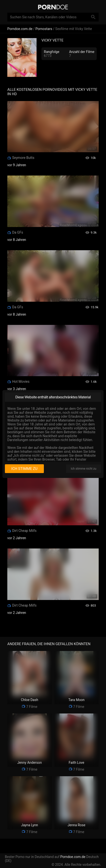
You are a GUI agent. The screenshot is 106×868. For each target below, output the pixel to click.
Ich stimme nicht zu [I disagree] (84, 469)
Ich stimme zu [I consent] (24, 469)
